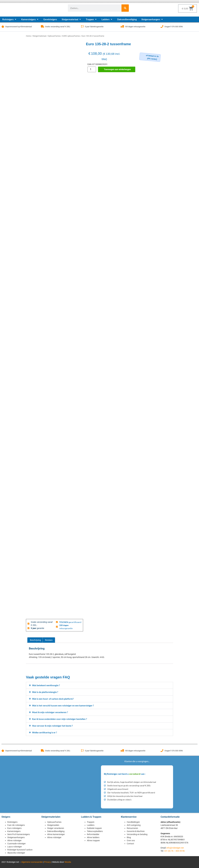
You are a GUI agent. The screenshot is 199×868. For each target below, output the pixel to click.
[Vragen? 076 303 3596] (162, 26)
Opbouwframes (54, 36)
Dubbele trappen (94, 828)
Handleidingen (133, 822)
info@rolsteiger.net (175, 848)
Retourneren (132, 828)
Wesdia (68, 862)
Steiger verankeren (56, 828)
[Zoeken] (125, 8)
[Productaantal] (92, 69)
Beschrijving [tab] (35, 640)
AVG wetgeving (134, 825)
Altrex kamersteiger (56, 834)
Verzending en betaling (137, 834)
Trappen (91, 822)
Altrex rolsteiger (14, 840)
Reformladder (93, 834)
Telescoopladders (95, 831)
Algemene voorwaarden (32, 862)
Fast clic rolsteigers (16, 825)
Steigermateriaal (39, 36)
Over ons (131, 840)
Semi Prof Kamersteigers (19, 834)
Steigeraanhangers (16, 837)
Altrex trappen (93, 840)
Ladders (91, 825)
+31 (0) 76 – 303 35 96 (174, 851)
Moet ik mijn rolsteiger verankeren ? (50, 712)
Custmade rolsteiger (16, 844)
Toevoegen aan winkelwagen (117, 69)
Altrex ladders (93, 837)
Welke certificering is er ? (44, 732)
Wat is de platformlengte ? (45, 692)
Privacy (47, 862)
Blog (129, 837)
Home (28, 36)
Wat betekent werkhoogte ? (46, 685)
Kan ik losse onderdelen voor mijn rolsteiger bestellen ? (59, 719)
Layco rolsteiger (15, 847)
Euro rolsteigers (14, 828)
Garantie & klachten (136, 831)
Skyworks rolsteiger (16, 853)
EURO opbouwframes (71, 36)
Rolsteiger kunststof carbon (20, 850)
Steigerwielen (53, 825)
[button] (99, 685)
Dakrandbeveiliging (56, 831)
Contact (130, 844)
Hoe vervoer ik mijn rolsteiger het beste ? (52, 726)
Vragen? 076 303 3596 (174, 27)
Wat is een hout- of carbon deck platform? (53, 699)
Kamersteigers (14, 831)
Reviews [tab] (49, 640)
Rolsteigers (12, 822)
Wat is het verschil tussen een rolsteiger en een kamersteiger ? (63, 705)
